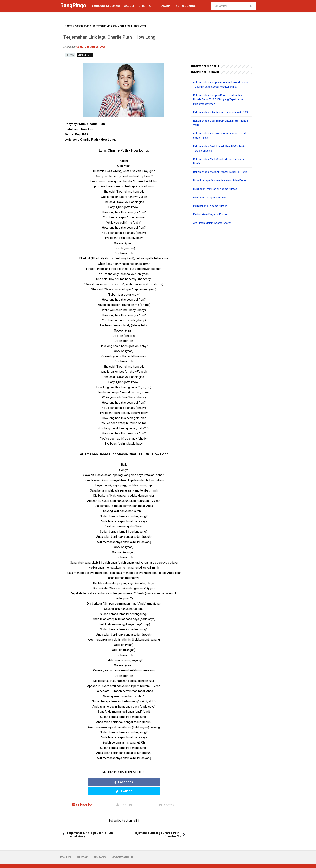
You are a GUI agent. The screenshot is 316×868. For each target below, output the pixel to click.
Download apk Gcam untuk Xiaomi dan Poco (221, 188)
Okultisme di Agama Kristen (211, 205)
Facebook (108, 782)
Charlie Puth (82, 26)
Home (68, 26)
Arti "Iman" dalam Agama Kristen (214, 231)
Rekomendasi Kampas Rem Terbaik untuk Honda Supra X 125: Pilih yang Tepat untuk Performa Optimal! (220, 99)
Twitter (139, 782)
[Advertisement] (221, 297)
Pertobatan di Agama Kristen (212, 222)
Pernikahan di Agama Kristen (212, 214)
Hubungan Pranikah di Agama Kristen (217, 197)
